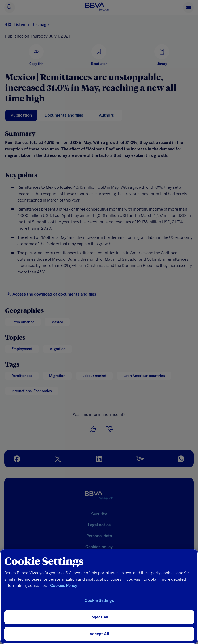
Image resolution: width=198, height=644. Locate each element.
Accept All (99, 634)
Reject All (99, 617)
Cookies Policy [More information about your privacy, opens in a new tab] (64, 586)
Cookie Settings (99, 601)
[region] (99, 596)
